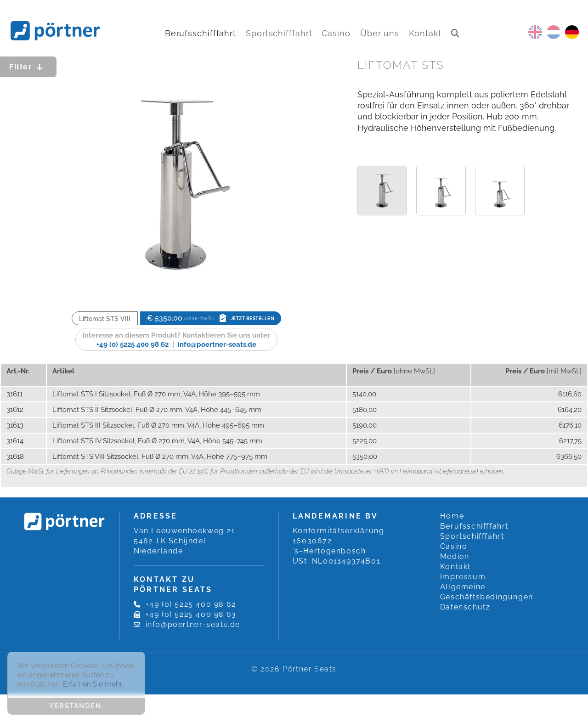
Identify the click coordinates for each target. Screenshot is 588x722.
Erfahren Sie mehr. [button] (93, 684)
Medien (455, 556)
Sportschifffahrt (279, 33)
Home (452, 516)
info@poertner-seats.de (217, 344)
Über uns (380, 33)
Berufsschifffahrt (201, 33)
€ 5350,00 (211, 318)
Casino (336, 33)
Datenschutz (465, 607)
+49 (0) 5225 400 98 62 (133, 344)
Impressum (463, 577)
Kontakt (425, 33)
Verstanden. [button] (76, 706)
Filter (28, 67)
